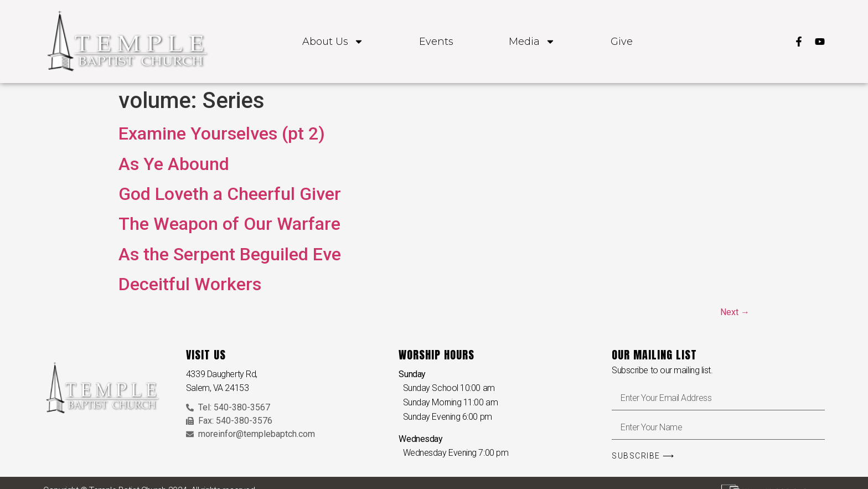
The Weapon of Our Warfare (229, 224)
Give (622, 42)
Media (532, 42)
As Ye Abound (174, 164)
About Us (333, 42)
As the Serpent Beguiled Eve (230, 254)
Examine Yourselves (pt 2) (222, 133)
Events (436, 42)
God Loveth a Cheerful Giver (230, 194)
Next (735, 312)
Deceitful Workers (190, 284)
